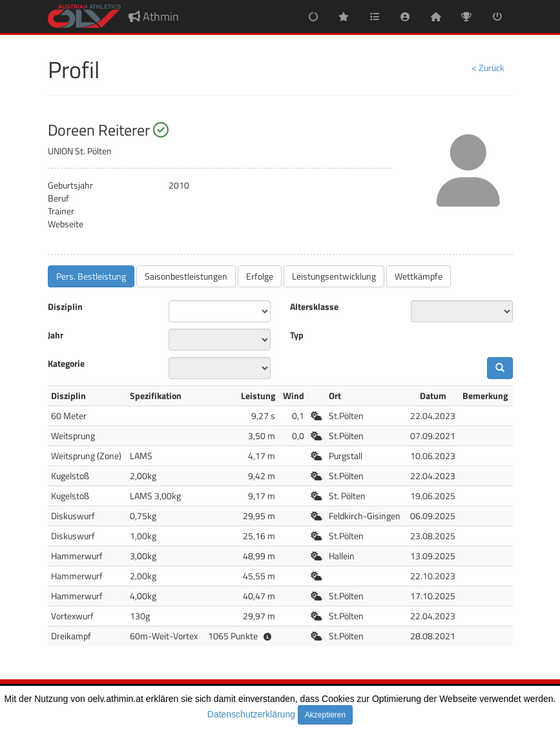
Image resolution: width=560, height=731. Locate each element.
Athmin (154, 16)
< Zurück (488, 67)
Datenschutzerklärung (251, 714)
